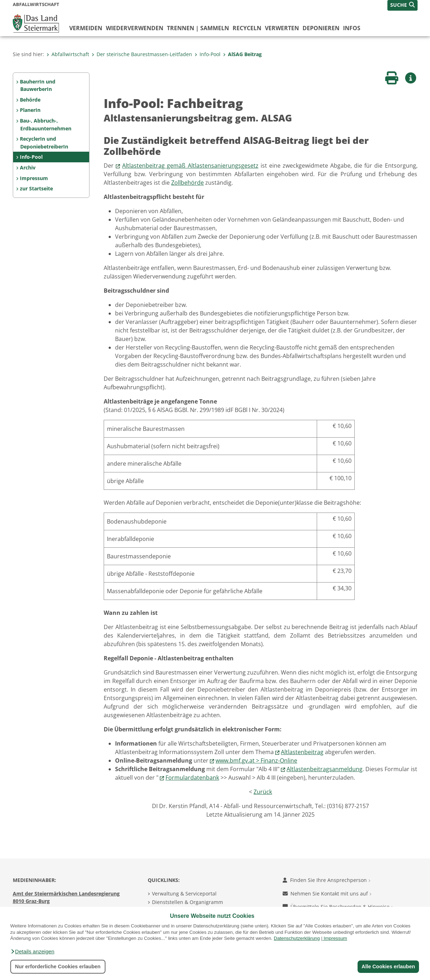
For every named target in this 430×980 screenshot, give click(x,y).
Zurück (263, 792)
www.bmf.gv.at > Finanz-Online (256, 760)
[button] (32, 952)
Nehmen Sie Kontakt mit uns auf (327, 894)
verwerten (282, 28)
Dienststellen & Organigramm (187, 902)
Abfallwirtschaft (68, 54)
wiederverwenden (135, 28)
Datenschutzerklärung (297, 938)
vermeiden (86, 28)
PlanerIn (30, 110)
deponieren (321, 28)
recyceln (247, 28)
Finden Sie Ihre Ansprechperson (326, 880)
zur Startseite (36, 188)
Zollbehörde (187, 183)
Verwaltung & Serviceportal (184, 894)
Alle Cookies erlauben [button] (388, 967)
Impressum (336, 938)
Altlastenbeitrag (302, 752)
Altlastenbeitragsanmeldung (325, 769)
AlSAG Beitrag (242, 54)
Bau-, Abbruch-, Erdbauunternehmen (45, 124)
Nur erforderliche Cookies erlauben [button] (58, 967)
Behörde (30, 100)
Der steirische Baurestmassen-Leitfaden (142, 54)
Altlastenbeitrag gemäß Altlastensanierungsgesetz (190, 166)
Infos (352, 28)
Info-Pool (208, 54)
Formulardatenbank (192, 778)
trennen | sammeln (198, 28)
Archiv (28, 167)
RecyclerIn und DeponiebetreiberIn (44, 143)
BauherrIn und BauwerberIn (38, 85)
